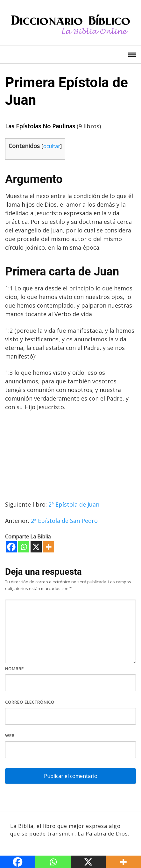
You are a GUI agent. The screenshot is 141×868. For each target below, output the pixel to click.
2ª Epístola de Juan (74, 504)
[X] (36, 547)
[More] (49, 547)
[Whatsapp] (24, 547)
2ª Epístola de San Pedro (64, 521)
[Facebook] (11, 547)
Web (10, 736)
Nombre (14, 669)
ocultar (52, 146)
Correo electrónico (30, 702)
